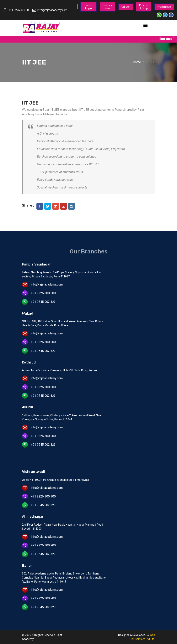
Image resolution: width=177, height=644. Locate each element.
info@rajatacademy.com (50, 10)
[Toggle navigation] (145, 26)
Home (137, 62)
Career (126, 7)
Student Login (89, 7)
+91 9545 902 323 (43, 302)
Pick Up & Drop (144, 7)
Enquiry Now (107, 7)
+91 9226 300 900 (17, 10)
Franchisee (164, 7)
